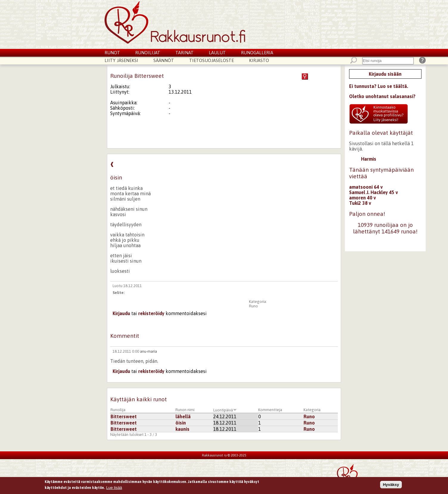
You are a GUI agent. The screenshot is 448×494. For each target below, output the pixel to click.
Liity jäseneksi (121, 60)
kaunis (182, 429)
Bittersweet (124, 416)
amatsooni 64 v (366, 187)
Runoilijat (148, 53)
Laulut (217, 53)
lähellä (183, 416)
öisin (181, 423)
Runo (253, 306)
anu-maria (148, 351)
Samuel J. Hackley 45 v (374, 192)
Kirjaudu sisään (385, 74)
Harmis (369, 159)
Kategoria (312, 410)
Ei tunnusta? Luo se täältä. (379, 86)
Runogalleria (257, 53)
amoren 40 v (363, 198)
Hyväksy (391, 486)
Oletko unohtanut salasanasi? (382, 96)
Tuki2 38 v (360, 203)
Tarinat (185, 53)
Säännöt (164, 60)
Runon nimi (185, 410)
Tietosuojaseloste (211, 60)
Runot (112, 53)
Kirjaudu (121, 313)
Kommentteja (270, 410)
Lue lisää (114, 488)
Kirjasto (259, 60)
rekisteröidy (151, 313)
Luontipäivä (225, 410)
